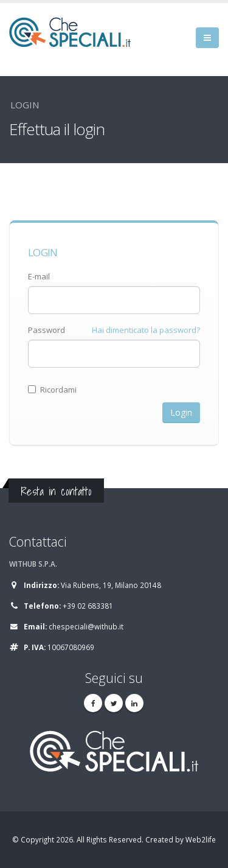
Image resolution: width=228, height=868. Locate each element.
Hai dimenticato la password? (146, 330)
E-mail (39, 276)
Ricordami (52, 390)
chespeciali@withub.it (86, 626)
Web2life (201, 839)
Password (47, 330)
